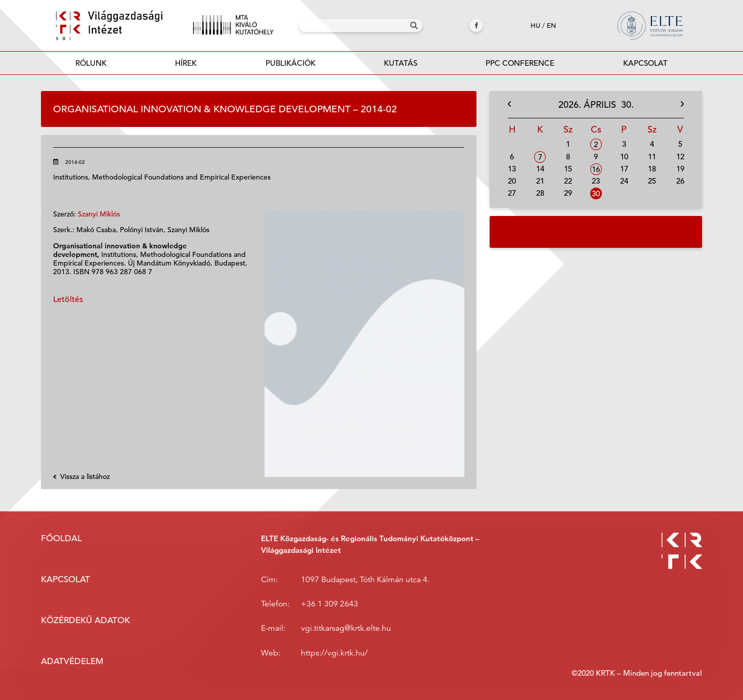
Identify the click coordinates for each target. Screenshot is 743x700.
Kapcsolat (645, 63)
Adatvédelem (72, 661)
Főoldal (61, 538)
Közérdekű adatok (85, 620)
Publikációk (290, 66)
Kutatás (401, 63)
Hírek (186, 63)
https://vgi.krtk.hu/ (334, 653)
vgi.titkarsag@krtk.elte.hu (346, 628)
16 (596, 169)
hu (535, 26)
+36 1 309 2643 (330, 604)
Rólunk (91, 63)
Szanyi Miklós (99, 214)
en (551, 26)
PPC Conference (520, 63)
